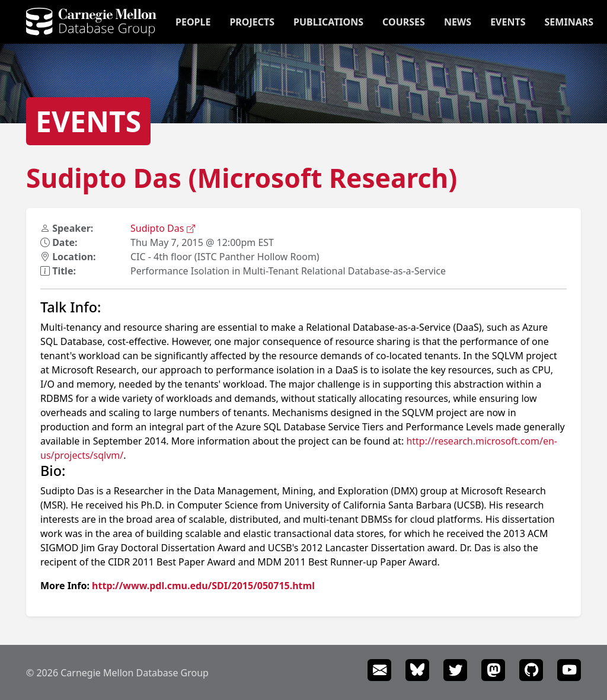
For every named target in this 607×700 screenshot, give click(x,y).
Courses (404, 22)
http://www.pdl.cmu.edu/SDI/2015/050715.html (203, 586)
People (193, 22)
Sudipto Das (163, 228)
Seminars (569, 22)
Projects (252, 22)
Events (508, 22)
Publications (328, 22)
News (458, 22)
